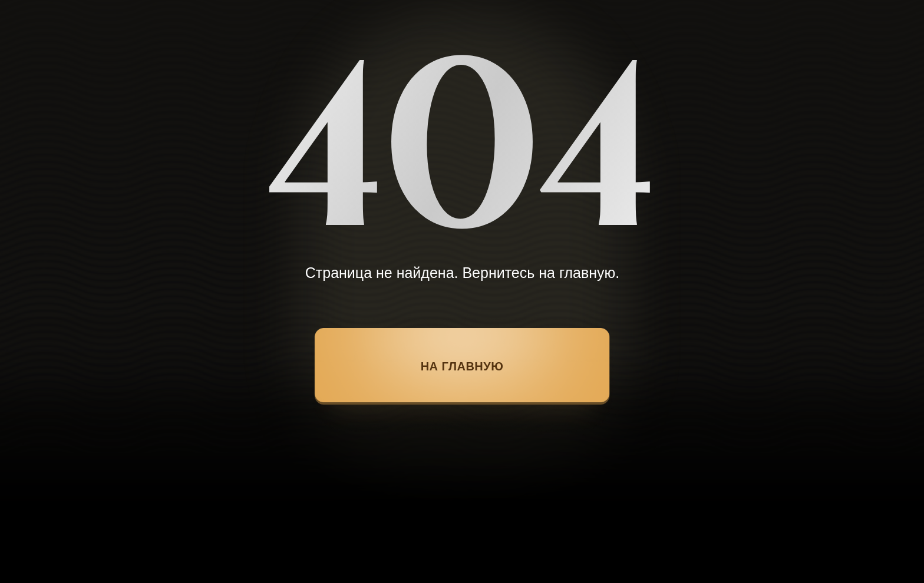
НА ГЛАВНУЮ (462, 366)
